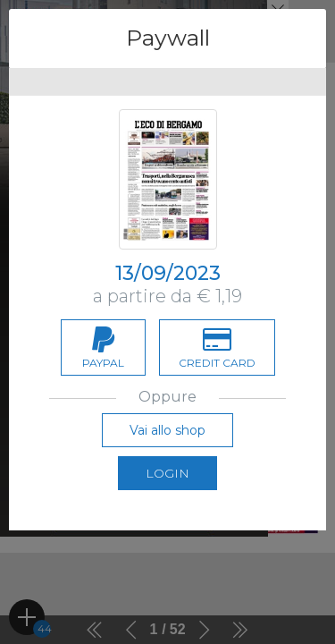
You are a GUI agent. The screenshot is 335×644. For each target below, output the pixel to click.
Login (167, 473)
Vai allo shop (167, 430)
